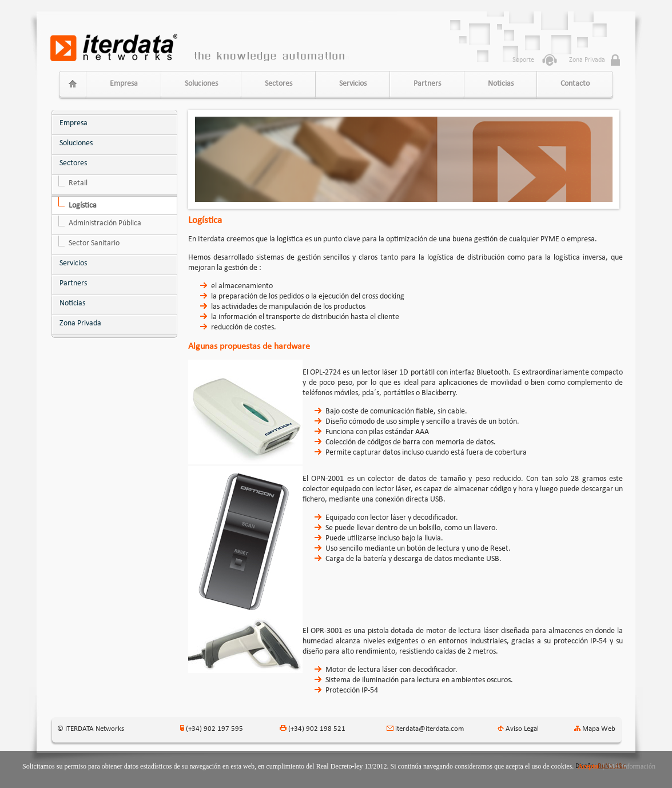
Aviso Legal (522, 729)
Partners (427, 84)
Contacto (575, 84)
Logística (83, 206)
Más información (632, 766)
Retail (78, 183)
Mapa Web (599, 729)
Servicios (353, 84)
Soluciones (201, 84)
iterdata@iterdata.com (430, 729)
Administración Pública (105, 223)
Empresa (124, 84)
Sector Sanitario (94, 243)
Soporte (523, 60)
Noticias (501, 84)
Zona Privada (80, 323)
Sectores (279, 84)
